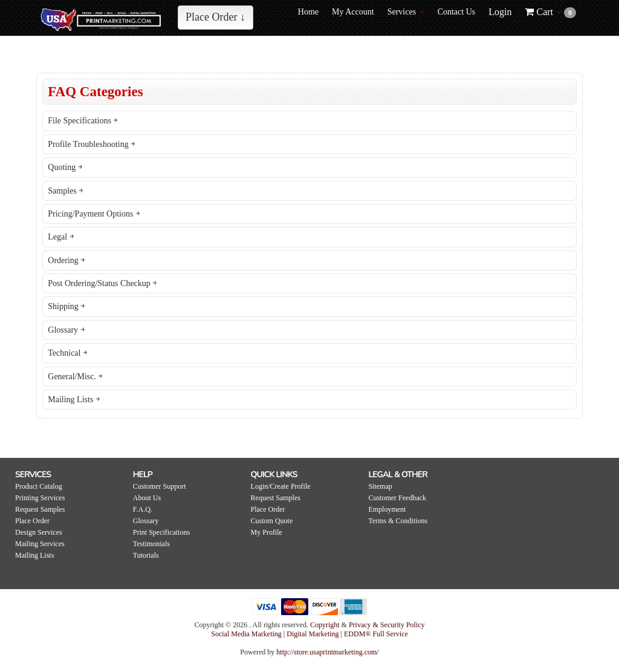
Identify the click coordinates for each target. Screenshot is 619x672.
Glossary (146, 521)
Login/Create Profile (281, 486)
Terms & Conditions (398, 521)
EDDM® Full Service (376, 634)
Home (308, 12)
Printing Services (40, 498)
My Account (353, 12)
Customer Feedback (397, 498)
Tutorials (146, 555)
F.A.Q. (143, 509)
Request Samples (40, 509)
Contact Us (457, 12)
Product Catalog (39, 486)
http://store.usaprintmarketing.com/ (327, 652)
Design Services (39, 532)
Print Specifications (161, 532)
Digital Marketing (313, 634)
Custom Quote (272, 521)
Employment (387, 509)
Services (406, 12)
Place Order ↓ (216, 17)
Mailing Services (40, 544)
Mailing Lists (34, 555)
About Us (147, 498)
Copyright (325, 625)
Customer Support (160, 486)
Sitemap (380, 486)
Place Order (32, 521)
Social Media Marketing (247, 634)
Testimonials (151, 544)
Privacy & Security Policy (387, 625)
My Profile (267, 532)
